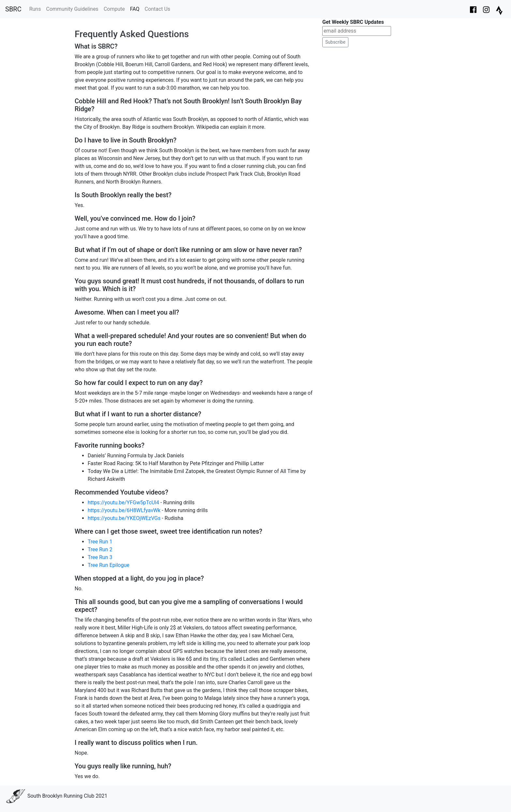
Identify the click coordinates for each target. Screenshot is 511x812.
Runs (35, 9)
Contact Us (158, 9)
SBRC (13, 9)
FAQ (135, 9)
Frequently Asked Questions (132, 34)
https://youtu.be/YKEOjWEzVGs (124, 518)
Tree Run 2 (100, 549)
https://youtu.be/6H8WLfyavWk (124, 510)
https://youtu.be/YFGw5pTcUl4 (123, 502)
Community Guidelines (72, 9)
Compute (114, 9)
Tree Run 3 (100, 557)
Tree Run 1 (100, 542)
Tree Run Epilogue (109, 565)
